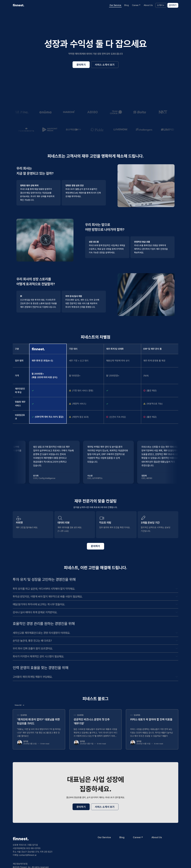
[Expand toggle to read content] (177, 589)
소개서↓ (161, 5)
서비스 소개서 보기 (105, 65)
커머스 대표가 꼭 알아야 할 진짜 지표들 (151, 719)
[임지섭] (20, 743)
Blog (127, 5)
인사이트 (24, 715)
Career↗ (136, 5)
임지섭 (26, 741)
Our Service (115, 5)
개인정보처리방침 (20, 864)
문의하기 (173, 5)
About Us (148, 5)
